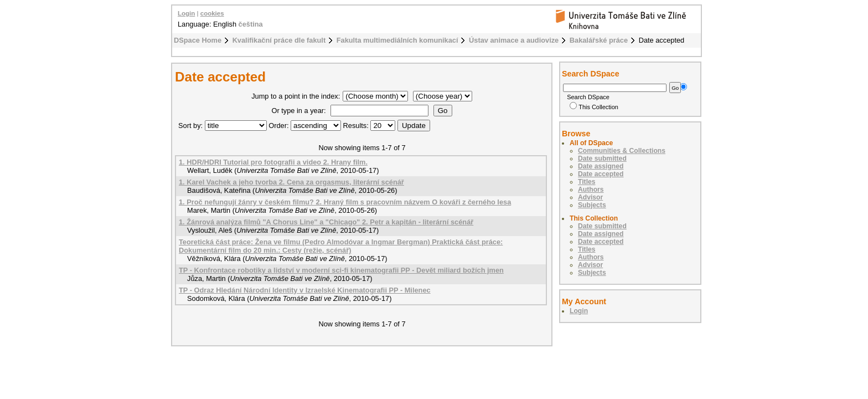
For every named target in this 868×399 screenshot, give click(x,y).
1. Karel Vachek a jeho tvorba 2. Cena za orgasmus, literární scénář (291, 182)
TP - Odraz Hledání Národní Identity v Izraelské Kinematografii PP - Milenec (305, 290)
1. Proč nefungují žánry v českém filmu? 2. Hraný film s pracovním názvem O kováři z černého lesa (345, 202)
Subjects (592, 205)
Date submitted (602, 158)
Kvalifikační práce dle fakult (279, 40)
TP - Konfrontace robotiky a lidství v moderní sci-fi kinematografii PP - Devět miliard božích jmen (341, 270)
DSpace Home (198, 40)
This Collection (594, 107)
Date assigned (601, 166)
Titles (587, 182)
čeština (251, 24)
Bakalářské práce (599, 40)
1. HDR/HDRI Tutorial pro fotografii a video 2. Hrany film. (273, 162)
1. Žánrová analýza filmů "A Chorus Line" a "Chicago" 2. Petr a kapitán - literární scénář (326, 222)
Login (186, 13)
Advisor (590, 197)
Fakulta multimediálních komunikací (397, 40)
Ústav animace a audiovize (514, 40)
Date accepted (601, 174)
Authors (591, 190)
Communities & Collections (622, 151)
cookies (212, 13)
